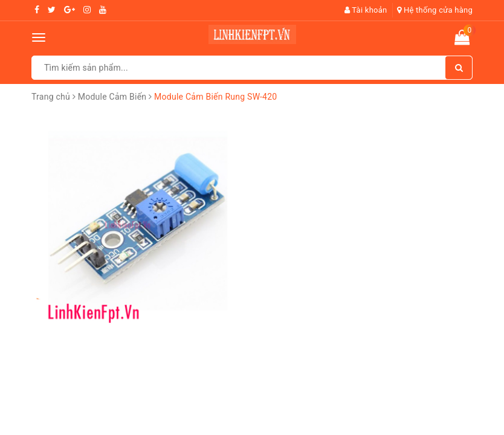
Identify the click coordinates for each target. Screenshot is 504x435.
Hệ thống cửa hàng (435, 10)
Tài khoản (366, 10)
